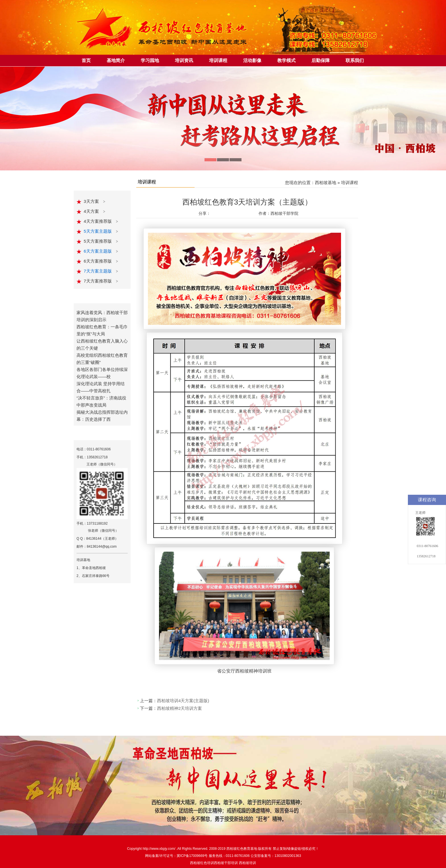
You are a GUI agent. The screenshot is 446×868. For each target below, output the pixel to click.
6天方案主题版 (98, 251)
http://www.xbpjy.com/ (159, 849)
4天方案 (92, 211)
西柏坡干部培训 (226, 863)
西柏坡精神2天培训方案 (179, 708)
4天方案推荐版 (98, 221)
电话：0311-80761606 (94, 449)
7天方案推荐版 (98, 281)
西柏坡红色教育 (238, 849)
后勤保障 (321, 60)
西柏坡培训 (247, 863)
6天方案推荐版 (98, 261)
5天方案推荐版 (98, 241)
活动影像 (252, 60)
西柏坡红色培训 (202, 863)
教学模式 (286, 60)
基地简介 (116, 60)
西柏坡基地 (326, 183)
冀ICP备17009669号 (192, 856)
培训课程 (218, 60)
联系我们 (355, 60)
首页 (86, 60)
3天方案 (92, 201)
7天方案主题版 (98, 271)
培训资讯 (184, 60)
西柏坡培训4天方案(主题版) (183, 701)
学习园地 (150, 60)
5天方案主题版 (98, 231)
